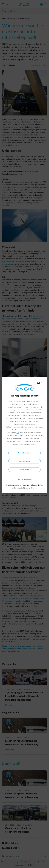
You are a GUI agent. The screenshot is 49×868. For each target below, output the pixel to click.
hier (33, 430)
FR (38, 383)
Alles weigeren (25, 470)
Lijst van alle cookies (24, 480)
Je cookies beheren (25, 453)
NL (42, 383)
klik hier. (34, 488)
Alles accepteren (25, 461)
